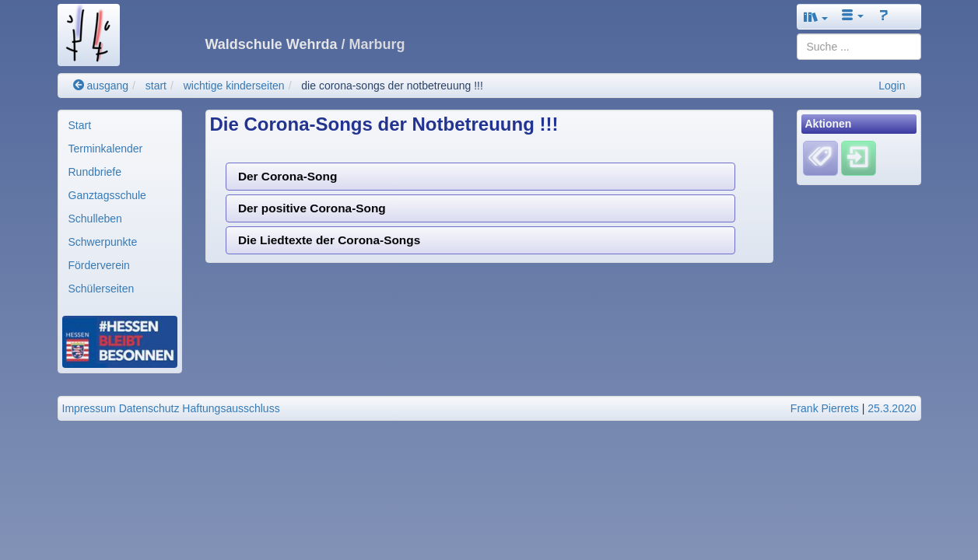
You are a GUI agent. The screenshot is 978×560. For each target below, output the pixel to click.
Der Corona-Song (287, 176)
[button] (816, 17)
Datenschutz (149, 408)
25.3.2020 (892, 408)
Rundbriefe (95, 172)
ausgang (101, 86)
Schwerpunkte (103, 242)
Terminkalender (106, 149)
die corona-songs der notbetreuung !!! (392, 86)
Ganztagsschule (107, 195)
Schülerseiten (102, 289)
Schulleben (95, 219)
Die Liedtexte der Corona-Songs (329, 240)
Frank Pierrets (825, 408)
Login (892, 86)
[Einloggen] (859, 158)
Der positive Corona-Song (312, 208)
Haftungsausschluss (231, 408)
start (156, 86)
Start (80, 125)
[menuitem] (120, 125)
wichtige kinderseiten (234, 86)
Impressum (89, 408)
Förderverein (99, 265)
